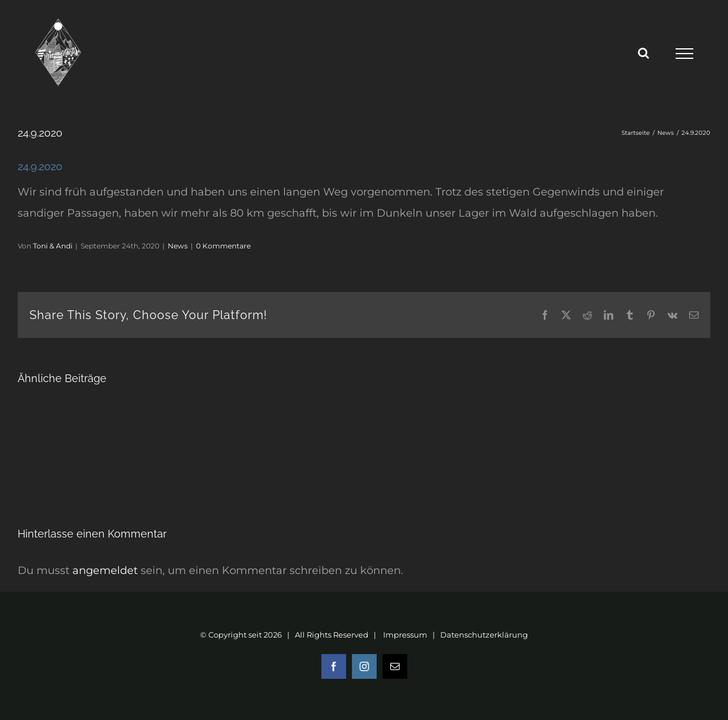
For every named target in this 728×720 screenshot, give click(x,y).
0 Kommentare (223, 246)
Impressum (405, 635)
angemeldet (105, 570)
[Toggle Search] (644, 53)
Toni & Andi (53, 246)
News (178, 246)
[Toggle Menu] (684, 54)
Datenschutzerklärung (484, 635)
